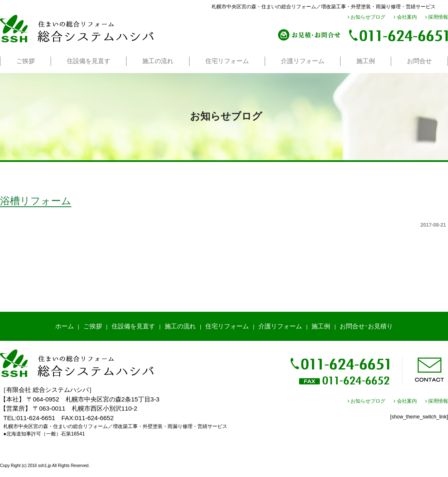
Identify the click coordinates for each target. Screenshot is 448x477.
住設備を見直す (89, 61)
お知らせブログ (366, 17)
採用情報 (437, 17)
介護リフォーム (303, 61)
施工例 (366, 61)
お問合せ (419, 61)
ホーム (65, 326)
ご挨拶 (26, 61)
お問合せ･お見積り (366, 326)
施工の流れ (158, 61)
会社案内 (405, 17)
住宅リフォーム (227, 61)
